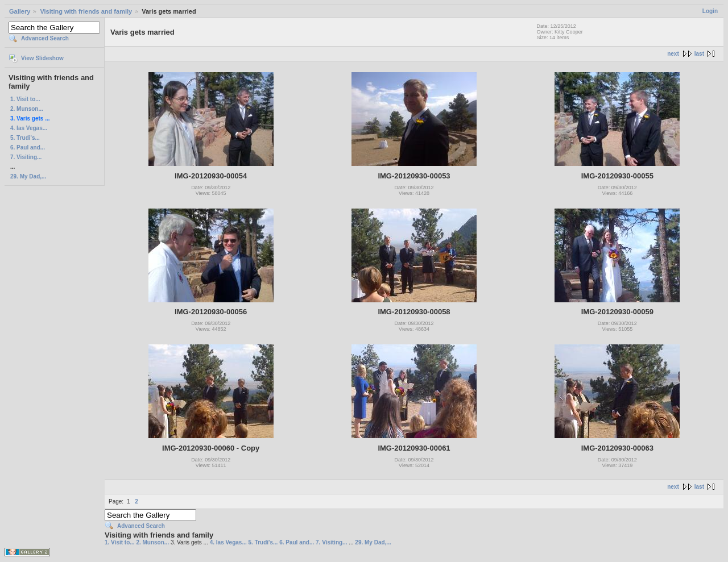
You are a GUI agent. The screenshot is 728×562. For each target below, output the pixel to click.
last (699, 54)
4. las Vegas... (29, 128)
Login (710, 11)
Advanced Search (45, 38)
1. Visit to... (25, 99)
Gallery (20, 11)
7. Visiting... (26, 157)
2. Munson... (27, 109)
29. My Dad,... (28, 176)
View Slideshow (42, 58)
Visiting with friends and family (86, 11)
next (673, 54)
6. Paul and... (28, 147)
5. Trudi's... (25, 138)
